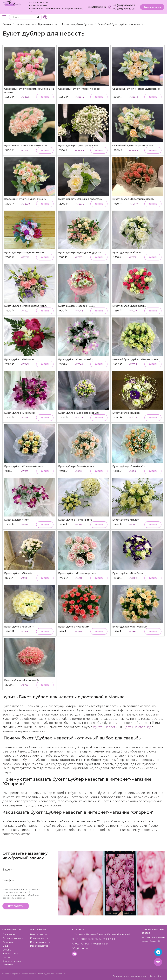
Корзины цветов (39, 938)
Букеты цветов (38, 934)
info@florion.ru (97, 7)
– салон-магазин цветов (32, 974)
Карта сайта (155, 976)
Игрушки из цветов (41, 942)
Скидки (6, 946)
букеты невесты (105, 727)
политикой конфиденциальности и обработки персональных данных (21, 895)
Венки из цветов (39, 946)
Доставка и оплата (13, 938)
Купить (45, 97)
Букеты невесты (48, 24)
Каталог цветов (25, 24)
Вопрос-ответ (10, 953)
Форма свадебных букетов (77, 24)
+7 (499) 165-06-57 (124, 5)
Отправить (16, 906)
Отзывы (7, 950)
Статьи (6, 957)
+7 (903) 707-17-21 (124, 9)
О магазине (9, 934)
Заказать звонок (152, 7)
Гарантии (8, 942)
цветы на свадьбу (137, 727)
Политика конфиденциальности (129, 976)
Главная (7, 24)
